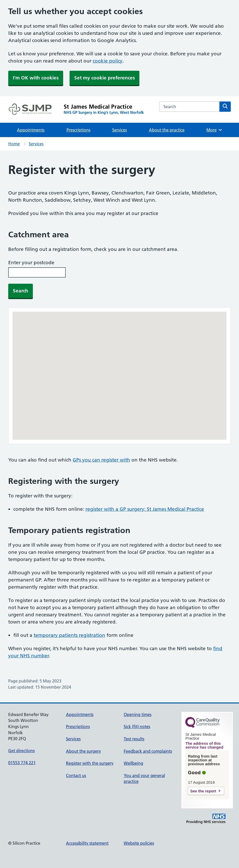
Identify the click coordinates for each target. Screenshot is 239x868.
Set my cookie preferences (104, 78)
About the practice (167, 130)
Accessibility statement (87, 843)
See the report (203, 791)
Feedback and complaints (148, 751)
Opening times (138, 714)
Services (119, 130)
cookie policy (108, 61)
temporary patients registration (69, 635)
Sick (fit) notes (137, 727)
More (214, 130)
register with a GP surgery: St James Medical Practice (145, 509)
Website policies (139, 843)
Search (21, 291)
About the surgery (83, 751)
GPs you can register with (101, 460)
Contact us (76, 775)
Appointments (31, 130)
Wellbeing (133, 763)
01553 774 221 (22, 763)
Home (14, 144)
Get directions (21, 751)
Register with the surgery (90, 763)
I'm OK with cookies (36, 78)
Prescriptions (78, 130)
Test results (134, 739)
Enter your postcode (31, 263)
